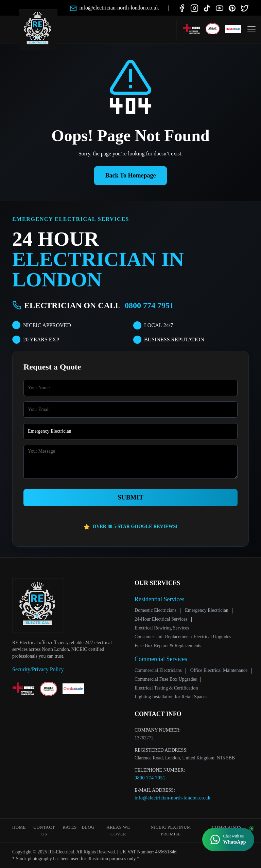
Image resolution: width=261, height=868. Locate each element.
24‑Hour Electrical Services (161, 619)
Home (19, 827)
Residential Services (159, 599)
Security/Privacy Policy (38, 669)
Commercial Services (161, 659)
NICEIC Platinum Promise (171, 831)
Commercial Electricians (158, 670)
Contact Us (44, 831)
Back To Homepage (130, 175)
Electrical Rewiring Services (162, 628)
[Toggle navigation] (251, 29)
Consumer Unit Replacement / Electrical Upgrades (183, 637)
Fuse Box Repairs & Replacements (168, 646)
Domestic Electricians (155, 610)
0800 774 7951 (149, 305)
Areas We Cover (118, 831)
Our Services (157, 583)
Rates (70, 827)
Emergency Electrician (207, 610)
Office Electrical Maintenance (219, 670)
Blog (88, 827)
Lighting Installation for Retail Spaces (171, 697)
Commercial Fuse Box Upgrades (166, 679)
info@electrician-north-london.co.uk (172, 798)
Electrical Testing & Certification (166, 688)
